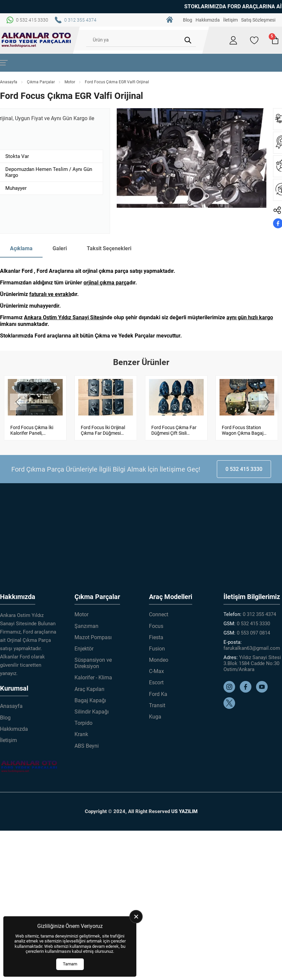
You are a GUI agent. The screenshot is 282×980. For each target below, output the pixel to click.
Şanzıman (86, 626)
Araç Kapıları (89, 689)
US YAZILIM (184, 811)
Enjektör (84, 649)
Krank (81, 734)
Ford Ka (158, 694)
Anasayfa (9, 82)
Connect (159, 614)
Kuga (155, 717)
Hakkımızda (208, 20)
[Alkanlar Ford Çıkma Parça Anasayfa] (36, 40)
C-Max (156, 671)
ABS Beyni (87, 746)
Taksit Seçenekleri (109, 248)
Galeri (60, 248)
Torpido (83, 723)
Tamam (70, 964)
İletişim (230, 20)
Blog (188, 20)
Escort (156, 682)
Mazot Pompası (93, 637)
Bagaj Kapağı (90, 700)
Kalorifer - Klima (93, 678)
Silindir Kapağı (92, 712)
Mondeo (159, 660)
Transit (157, 705)
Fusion (157, 649)
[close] (136, 917)
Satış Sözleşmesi (258, 20)
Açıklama (21, 248)
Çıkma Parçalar (41, 82)
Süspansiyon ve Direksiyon (93, 663)
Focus (156, 626)
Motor (70, 82)
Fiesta (156, 637)
